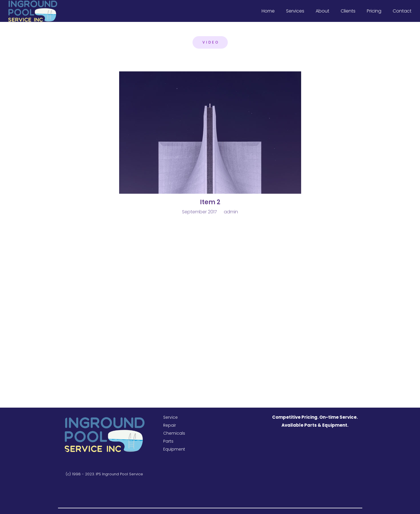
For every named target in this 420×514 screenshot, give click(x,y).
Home (268, 11)
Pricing (374, 11)
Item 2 (210, 202)
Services (295, 11)
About (322, 11)
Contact (402, 11)
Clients (348, 11)
